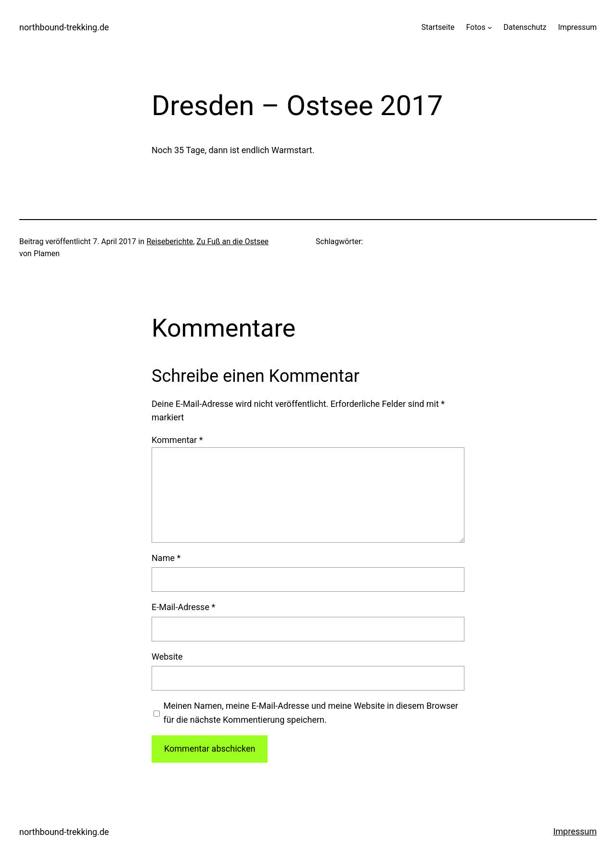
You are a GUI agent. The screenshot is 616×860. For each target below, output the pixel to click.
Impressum (575, 831)
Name (166, 558)
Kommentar (177, 440)
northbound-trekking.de (64, 27)
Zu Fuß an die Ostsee (232, 241)
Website (167, 657)
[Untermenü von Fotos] (490, 27)
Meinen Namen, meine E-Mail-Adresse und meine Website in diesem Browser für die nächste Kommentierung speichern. (311, 713)
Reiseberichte (170, 241)
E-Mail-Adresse (183, 607)
